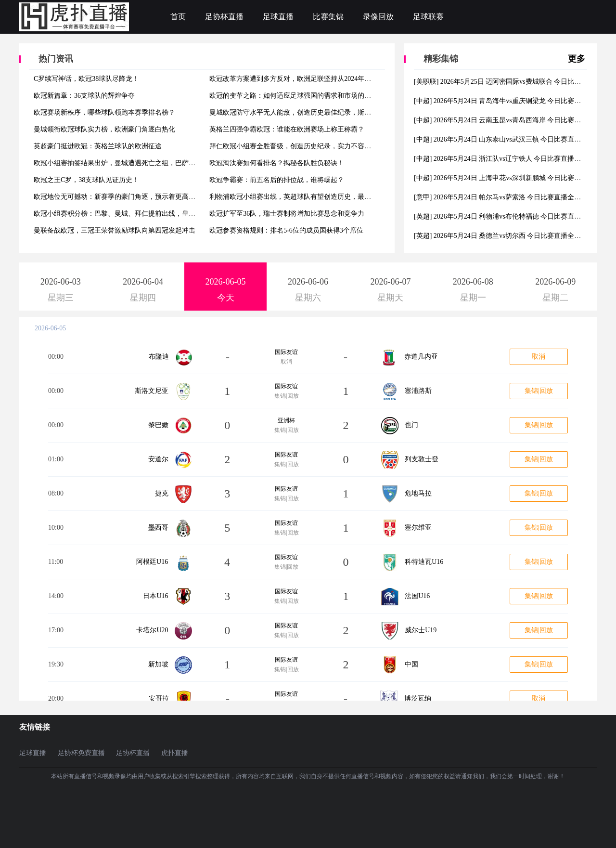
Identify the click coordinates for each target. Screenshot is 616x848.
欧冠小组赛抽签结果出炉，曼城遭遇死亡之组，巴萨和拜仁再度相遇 (135, 163)
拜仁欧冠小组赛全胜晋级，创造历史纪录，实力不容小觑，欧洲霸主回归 (317, 146)
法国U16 (417, 596)
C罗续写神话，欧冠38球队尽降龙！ (86, 79)
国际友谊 (286, 352)
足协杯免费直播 (81, 753)
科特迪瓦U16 (424, 562)
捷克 (162, 493)
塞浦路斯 (418, 391)
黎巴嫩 (158, 425)
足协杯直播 (224, 17)
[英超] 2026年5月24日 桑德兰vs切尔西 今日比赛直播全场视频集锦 (511, 236)
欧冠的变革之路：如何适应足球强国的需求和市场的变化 (294, 96)
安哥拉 (159, 698)
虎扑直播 (175, 753)
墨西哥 (158, 528)
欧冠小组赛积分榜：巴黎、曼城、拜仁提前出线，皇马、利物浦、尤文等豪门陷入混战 (162, 214)
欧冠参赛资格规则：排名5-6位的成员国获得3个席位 (286, 230)
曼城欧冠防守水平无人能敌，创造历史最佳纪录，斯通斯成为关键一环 (314, 112)
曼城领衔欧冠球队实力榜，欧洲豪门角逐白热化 (104, 129)
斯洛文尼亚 (152, 391)
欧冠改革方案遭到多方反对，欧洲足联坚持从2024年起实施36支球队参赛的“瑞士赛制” (337, 79)
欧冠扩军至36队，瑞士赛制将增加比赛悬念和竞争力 (287, 214)
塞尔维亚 (418, 528)
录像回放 (378, 17)
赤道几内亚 (421, 357)
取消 (539, 357)
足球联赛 (428, 17)
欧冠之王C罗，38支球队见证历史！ (86, 180)
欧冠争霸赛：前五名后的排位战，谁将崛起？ (277, 180)
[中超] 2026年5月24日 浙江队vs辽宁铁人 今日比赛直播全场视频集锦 (514, 159)
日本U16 (155, 596)
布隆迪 (159, 357)
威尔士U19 (421, 630)
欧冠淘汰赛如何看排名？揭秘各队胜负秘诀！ (277, 163)
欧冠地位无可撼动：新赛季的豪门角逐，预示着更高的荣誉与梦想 (131, 197)
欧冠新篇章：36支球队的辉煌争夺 (84, 96)
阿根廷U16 (152, 562)
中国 (411, 664)
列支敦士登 (422, 459)
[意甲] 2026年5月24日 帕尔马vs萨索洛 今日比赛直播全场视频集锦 (511, 197)
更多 (577, 59)
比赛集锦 (328, 17)
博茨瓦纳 (418, 698)
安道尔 (158, 459)
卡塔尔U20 (152, 630)
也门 (411, 425)
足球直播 (278, 17)
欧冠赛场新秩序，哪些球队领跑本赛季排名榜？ (104, 112)
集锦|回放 (539, 391)
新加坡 (158, 664)
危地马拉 (418, 493)
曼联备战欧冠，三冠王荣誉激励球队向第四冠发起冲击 (115, 230)
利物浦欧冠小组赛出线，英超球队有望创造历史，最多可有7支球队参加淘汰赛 (326, 197)
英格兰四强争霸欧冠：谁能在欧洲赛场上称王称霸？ (287, 129)
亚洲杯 (286, 420)
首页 (178, 17)
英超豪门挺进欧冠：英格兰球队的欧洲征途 (98, 146)
